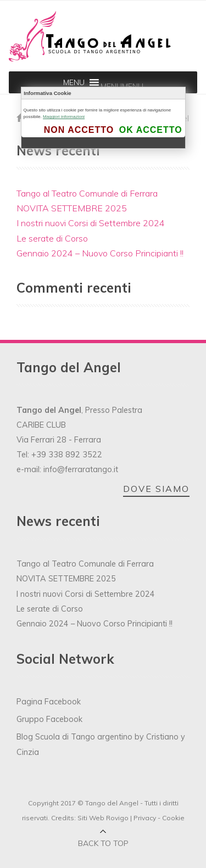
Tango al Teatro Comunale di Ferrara (87, 193)
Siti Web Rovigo (103, 818)
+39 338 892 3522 (67, 455)
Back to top (103, 843)
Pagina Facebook (49, 702)
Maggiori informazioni (64, 117)
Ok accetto (151, 130)
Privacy (145, 818)
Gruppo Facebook (49, 719)
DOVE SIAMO (156, 489)
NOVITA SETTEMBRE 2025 (72, 208)
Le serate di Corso (52, 238)
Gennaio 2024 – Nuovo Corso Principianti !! (100, 253)
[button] (122, 86)
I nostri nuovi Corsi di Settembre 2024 (91, 223)
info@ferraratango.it (81, 469)
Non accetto (79, 130)
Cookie (173, 818)
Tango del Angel (112, 803)
